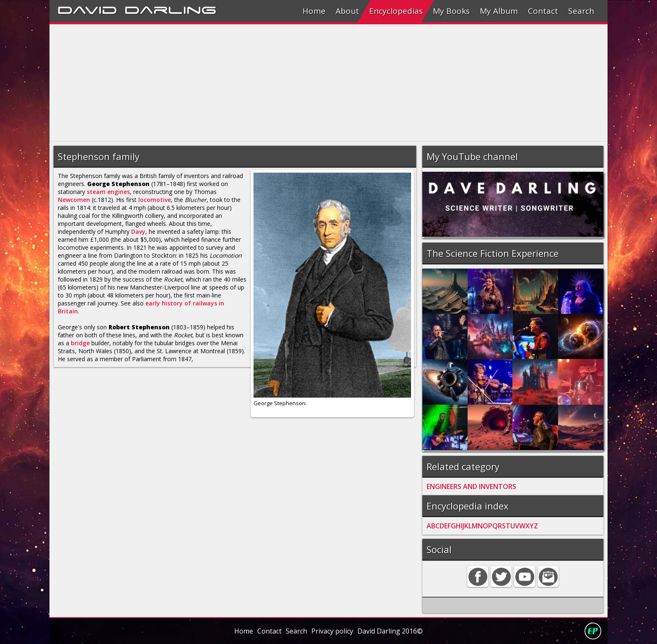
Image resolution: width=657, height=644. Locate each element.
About (347, 11)
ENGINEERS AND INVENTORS (471, 486)
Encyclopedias (396, 11)
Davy (138, 231)
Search (581, 11)
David (87, 9)
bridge (80, 343)
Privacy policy (332, 631)
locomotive (155, 200)
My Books (451, 11)
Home (314, 11)
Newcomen (74, 200)
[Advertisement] (301, 83)
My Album (499, 11)
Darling (171, 9)
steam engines (108, 192)
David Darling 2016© (390, 631)
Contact (543, 11)
